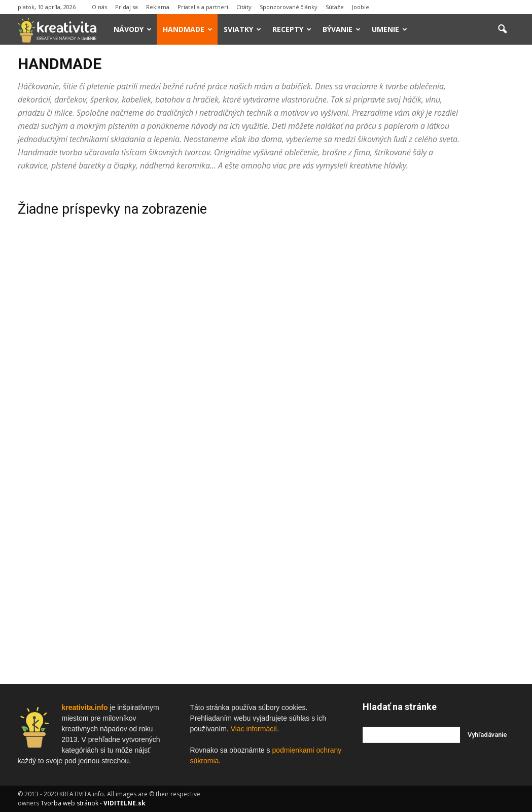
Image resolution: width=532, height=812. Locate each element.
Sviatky (242, 29)
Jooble (361, 7)
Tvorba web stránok (69, 803)
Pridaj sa (127, 7)
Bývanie (342, 29)
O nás (99, 7)
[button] (503, 29)
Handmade (188, 29)
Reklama (158, 7)
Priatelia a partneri (203, 7)
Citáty (244, 7)
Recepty (292, 29)
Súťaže (335, 7)
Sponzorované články (289, 7)
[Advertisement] (439, 336)
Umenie (389, 29)
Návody (133, 29)
